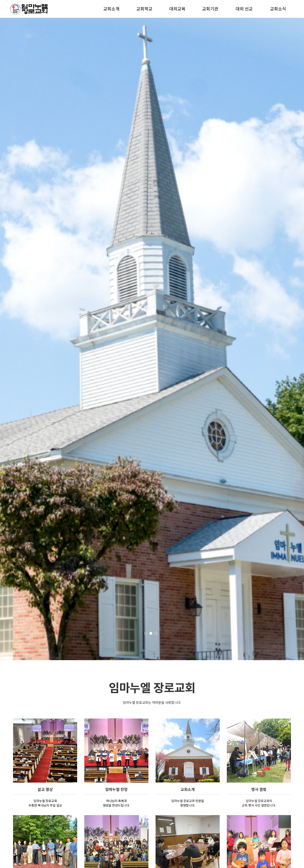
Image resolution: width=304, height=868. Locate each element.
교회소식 (278, 9)
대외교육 (177, 9)
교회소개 (111, 9)
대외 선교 (244, 9)
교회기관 (210, 9)
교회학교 (144, 9)
